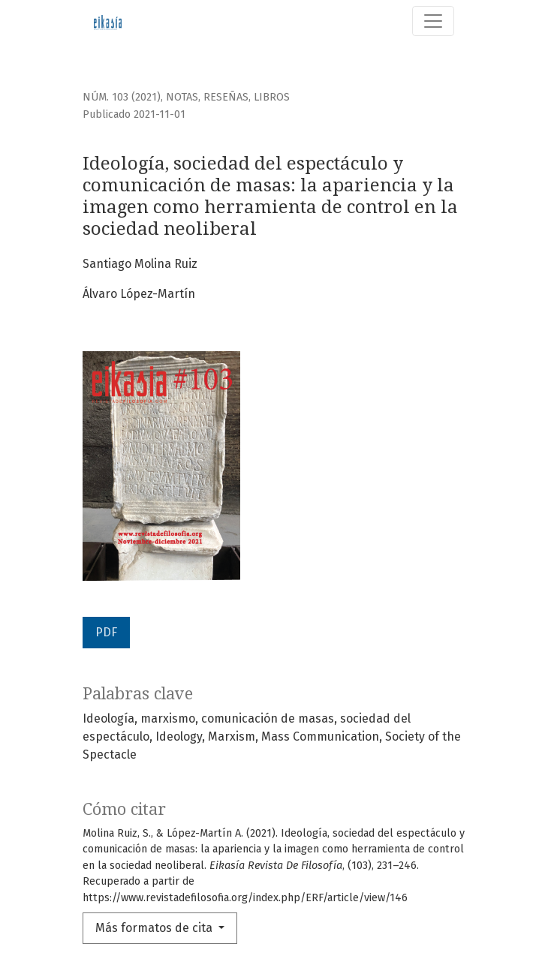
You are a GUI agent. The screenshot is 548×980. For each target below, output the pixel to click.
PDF (106, 632)
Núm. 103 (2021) (122, 97)
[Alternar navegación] (433, 21)
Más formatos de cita (155, 928)
